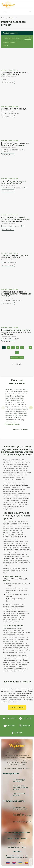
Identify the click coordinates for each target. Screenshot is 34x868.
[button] (3, 408)
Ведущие (14, 843)
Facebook (17, 733)
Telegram (25, 718)
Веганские (4, 70)
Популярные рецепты (14, 801)
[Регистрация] (17, 851)
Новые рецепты (11, 774)
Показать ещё (17, 358)
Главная (4, 18)
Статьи (21, 843)
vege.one (15, 70)
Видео (17, 839)
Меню (28, 5)
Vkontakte (9, 718)
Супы (10, 70)
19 (30, 348)
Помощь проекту (14, 847)
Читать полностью (13, 424)
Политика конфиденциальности (17, 858)
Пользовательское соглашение (17, 856)
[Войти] (24, 847)
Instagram (25, 726)
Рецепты (24, 839)
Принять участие (17, 707)
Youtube (9, 726)
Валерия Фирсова (11, 77)
